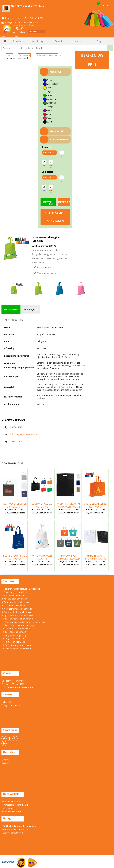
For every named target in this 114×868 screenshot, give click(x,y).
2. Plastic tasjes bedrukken (14, 592)
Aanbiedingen (39, 41)
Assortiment (19, 41)
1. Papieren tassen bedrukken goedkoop (21, 589)
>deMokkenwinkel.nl (11, 812)
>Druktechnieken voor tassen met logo (20, 826)
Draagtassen (24, 55)
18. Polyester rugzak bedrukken (16, 645)
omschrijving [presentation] (31, 309)
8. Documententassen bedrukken (17, 612)
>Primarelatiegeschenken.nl (15, 805)
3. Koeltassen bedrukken (13, 595)
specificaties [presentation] (11, 309)
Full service (7, 702)
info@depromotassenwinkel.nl (25, 434)
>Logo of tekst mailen (12, 833)
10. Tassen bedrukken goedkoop (17, 619)
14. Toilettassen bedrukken (14, 632)
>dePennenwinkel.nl (11, 802)
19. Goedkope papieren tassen (16, 648)
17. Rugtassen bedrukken (14, 642)
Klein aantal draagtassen (47, 55)
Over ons (6, 763)
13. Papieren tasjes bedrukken (16, 629)
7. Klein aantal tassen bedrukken (17, 609)
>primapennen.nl (9, 808)
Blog (99, 41)
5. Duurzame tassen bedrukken (16, 602)
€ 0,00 (106, 6)
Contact (79, 41)
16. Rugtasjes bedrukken (13, 639)
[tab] (11, 309)
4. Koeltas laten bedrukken (14, 599)
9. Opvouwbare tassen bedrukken (18, 615)
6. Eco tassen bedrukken (13, 605)
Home (5, 41)
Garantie (59, 41)
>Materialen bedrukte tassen (15, 829)
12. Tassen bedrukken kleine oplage (19, 625)
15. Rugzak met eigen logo (14, 635)
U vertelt (6, 760)
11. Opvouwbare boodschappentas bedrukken (24, 622)
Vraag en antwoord (11, 705)
